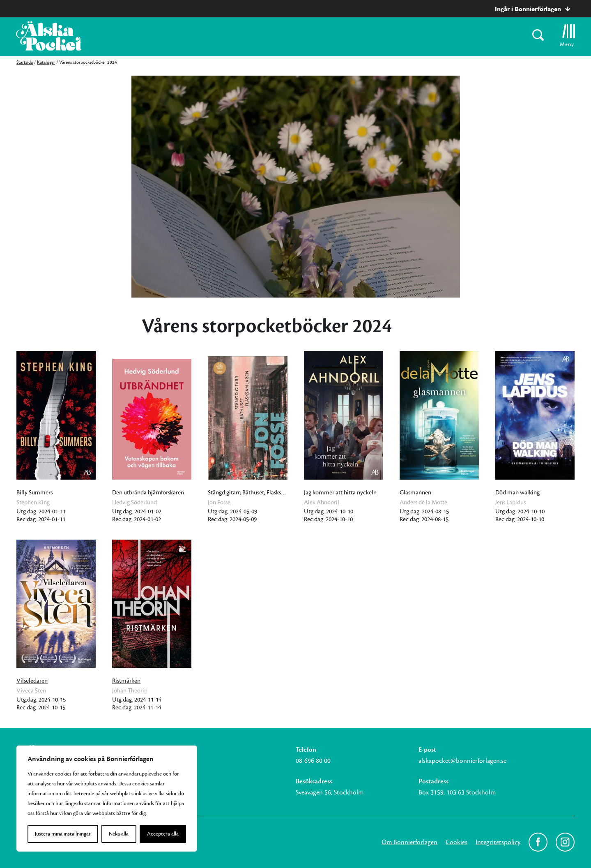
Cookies (456, 842)
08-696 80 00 (313, 761)
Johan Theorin (130, 691)
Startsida (25, 62)
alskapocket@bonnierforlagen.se (462, 761)
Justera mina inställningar (63, 834)
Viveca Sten (31, 691)
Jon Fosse (219, 502)
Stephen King (33, 502)
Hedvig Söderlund (135, 502)
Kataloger (46, 62)
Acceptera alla (163, 834)
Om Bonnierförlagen (409, 842)
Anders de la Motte (423, 502)
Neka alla (119, 834)
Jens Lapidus (511, 502)
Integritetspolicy (498, 842)
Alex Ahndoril (322, 502)
